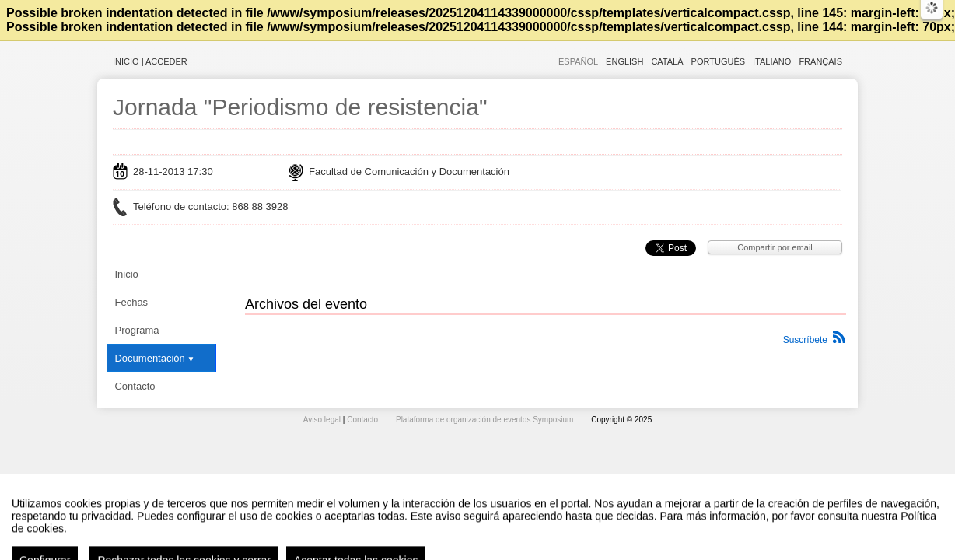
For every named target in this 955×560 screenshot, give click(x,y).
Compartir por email (775, 247)
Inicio (126, 61)
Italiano (772, 61)
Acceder (166, 61)
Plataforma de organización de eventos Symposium (486, 420)
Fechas (131, 302)
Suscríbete (805, 340)
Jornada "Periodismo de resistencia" (300, 107)
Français (820, 61)
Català (667, 61)
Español (578, 61)
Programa (136, 330)
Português (718, 61)
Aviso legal (323, 420)
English (624, 61)
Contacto (135, 386)
